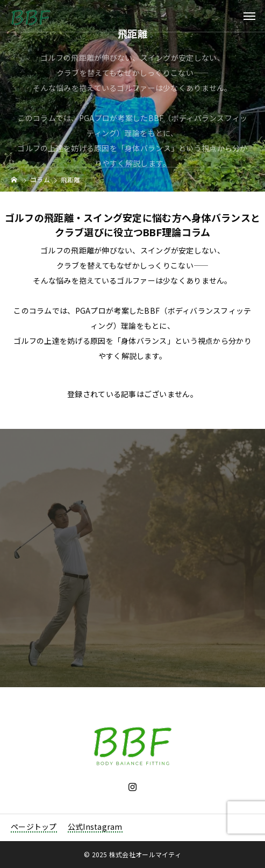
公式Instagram (95, 827)
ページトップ (34, 827)
